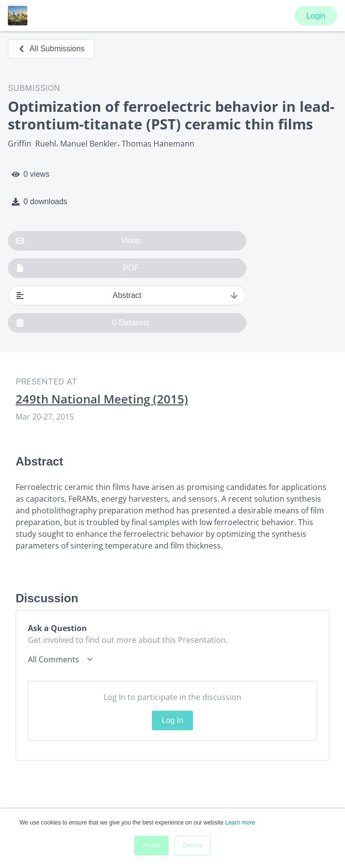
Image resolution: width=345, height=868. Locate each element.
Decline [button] (193, 846)
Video (78, 241)
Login (316, 16)
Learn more (240, 823)
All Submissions (51, 49)
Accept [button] (152, 846)
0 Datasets (83, 323)
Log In (172, 720)
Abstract (127, 296)
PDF (77, 268)
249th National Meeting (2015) (102, 399)
